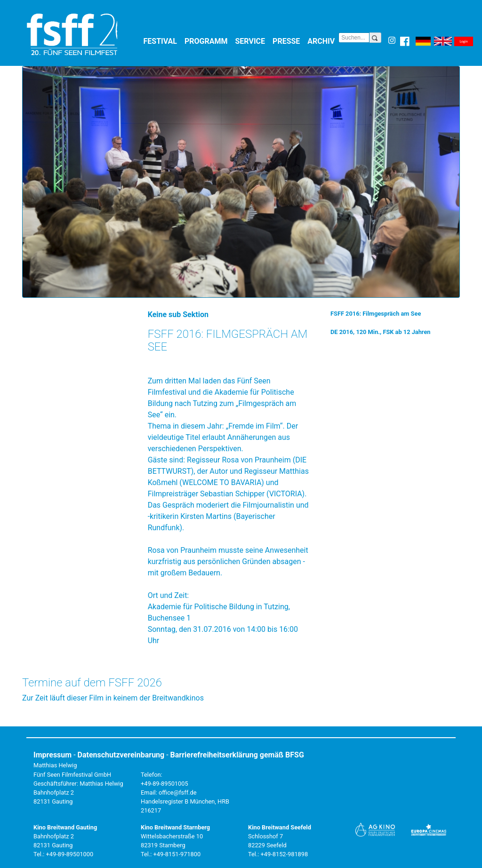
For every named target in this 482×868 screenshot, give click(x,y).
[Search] (354, 38)
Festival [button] (162, 41)
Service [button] (252, 41)
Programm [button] (208, 41)
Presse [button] (288, 41)
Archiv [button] (323, 41)
